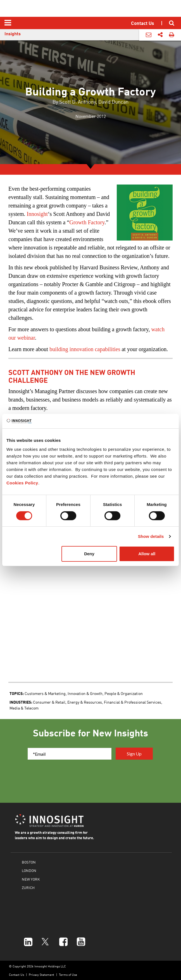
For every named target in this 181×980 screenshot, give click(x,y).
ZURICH (28, 887)
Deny (89, 554)
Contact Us (16, 975)
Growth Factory (87, 222)
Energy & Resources (85, 702)
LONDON (29, 870)
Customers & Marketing (45, 693)
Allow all (147, 554)
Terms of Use (68, 975)
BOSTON (29, 862)
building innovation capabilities (85, 349)
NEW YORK (31, 879)
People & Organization (124, 693)
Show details (151, 536)
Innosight (37, 214)
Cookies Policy (22, 483)
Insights (13, 33)
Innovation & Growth (85, 693)
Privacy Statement (41, 975)
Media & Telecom (24, 708)
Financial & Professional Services (133, 702)
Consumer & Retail (49, 702)
